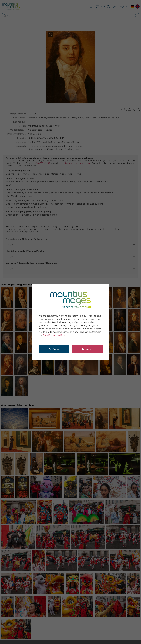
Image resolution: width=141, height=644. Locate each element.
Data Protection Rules (55, 335)
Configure (54, 349)
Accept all (87, 349)
